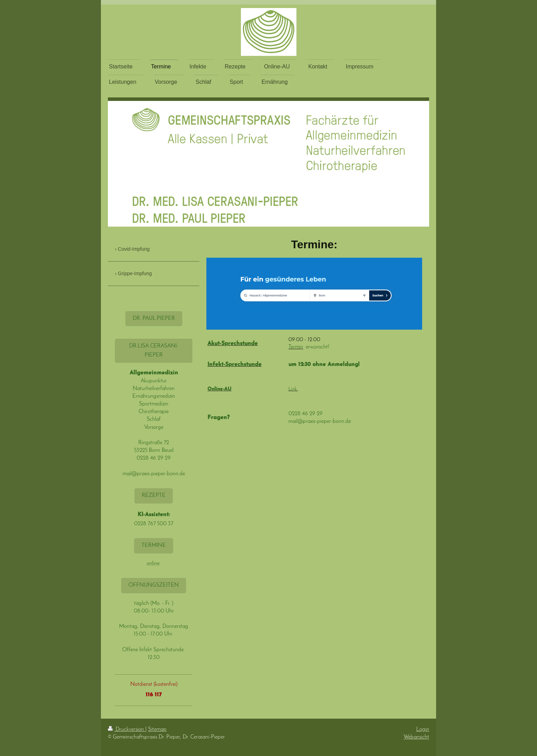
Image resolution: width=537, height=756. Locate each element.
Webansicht (416, 737)
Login (423, 729)
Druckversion (127, 729)
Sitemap (157, 729)
